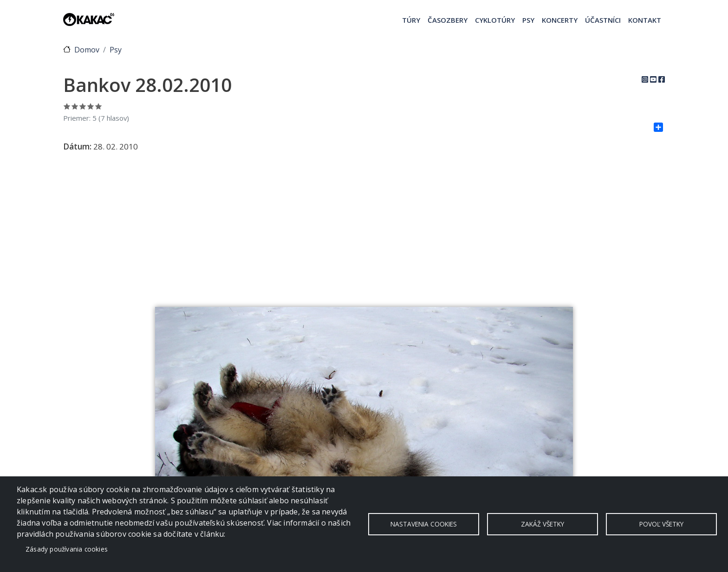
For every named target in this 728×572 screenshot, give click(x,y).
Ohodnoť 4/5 (91, 106)
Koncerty (560, 20)
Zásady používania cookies (67, 549)
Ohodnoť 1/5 (67, 106)
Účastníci (603, 20)
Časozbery (448, 20)
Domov (87, 50)
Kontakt (645, 20)
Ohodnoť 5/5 (99, 106)
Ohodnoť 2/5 (75, 106)
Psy (528, 20)
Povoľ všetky (661, 524)
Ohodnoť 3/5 (83, 106)
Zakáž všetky (543, 524)
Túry (411, 20)
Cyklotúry (495, 20)
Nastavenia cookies (424, 524)
